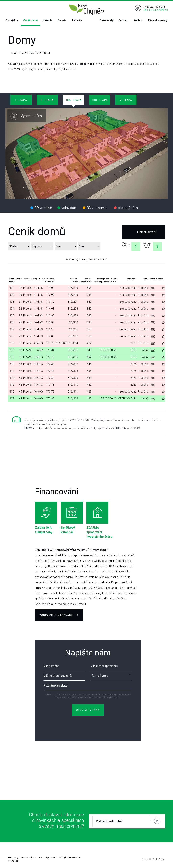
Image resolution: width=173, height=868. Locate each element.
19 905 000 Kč (108, 398)
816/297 (73, 302)
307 (12, 329)
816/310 (73, 385)
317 (12, 398)
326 (89, 336)
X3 (20, 350)
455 (89, 371)
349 (89, 302)
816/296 (73, 295)
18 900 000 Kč (108, 350)
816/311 (73, 392)
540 (89, 350)
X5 (20, 392)
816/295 (73, 288)
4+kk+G (38, 343)
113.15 (50, 302)
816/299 (73, 316)
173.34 (50, 350)
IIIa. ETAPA (74, 100)
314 (12, 378)
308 (12, 336)
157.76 (50, 343)
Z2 (20, 288)
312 (12, 364)
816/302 (73, 336)
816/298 (73, 309)
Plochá (27, 288)
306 (12, 322)
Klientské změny (158, 20)
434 (89, 343)
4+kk (40, 350)
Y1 (20, 343)
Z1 (20, 302)
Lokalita (48, 20)
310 (12, 350)
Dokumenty (106, 20)
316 (12, 392)
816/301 (73, 329)
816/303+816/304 (67, 343)
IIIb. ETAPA (100, 100)
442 (89, 385)
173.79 (50, 392)
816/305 (73, 350)
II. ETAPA (47, 100)
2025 (133, 343)
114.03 (50, 288)
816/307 (73, 364)
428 (89, 392)
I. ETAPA (21, 100)
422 (89, 398)
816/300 (73, 322)
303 (12, 302)
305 (12, 316)
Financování (147, 232)
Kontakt (138, 20)
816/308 (73, 371)
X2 (20, 357)
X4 (20, 398)
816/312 (73, 398)
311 (12, 357)
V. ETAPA (126, 100)
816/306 (73, 357)
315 (12, 385)
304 (12, 309)
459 (89, 378)
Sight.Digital (159, 859)
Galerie (62, 20)
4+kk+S (38, 288)
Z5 (20, 316)
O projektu (12, 20)
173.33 (50, 398)
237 (89, 316)
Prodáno (143, 288)
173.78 (50, 357)
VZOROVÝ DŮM (127, 398)
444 (89, 364)
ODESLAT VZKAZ (88, 710)
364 (89, 329)
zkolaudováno (128, 288)
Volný (145, 350)
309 (12, 343)
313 (12, 371)
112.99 (50, 295)
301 (12, 288)
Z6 (20, 295)
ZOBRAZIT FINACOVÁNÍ (59, 615)
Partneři (123, 20)
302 (12, 295)
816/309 (73, 378)
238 (89, 295)
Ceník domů (30, 20)
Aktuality (77, 20)
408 (89, 288)
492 (89, 357)
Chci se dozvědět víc (156, 10)
